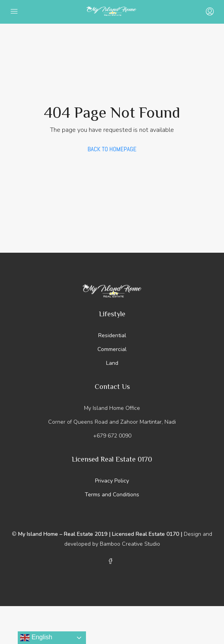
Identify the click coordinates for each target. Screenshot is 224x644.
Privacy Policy (112, 481)
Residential (112, 335)
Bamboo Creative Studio (130, 544)
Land (112, 363)
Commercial (112, 349)
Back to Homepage (112, 149)
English (36, 638)
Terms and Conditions (112, 495)
